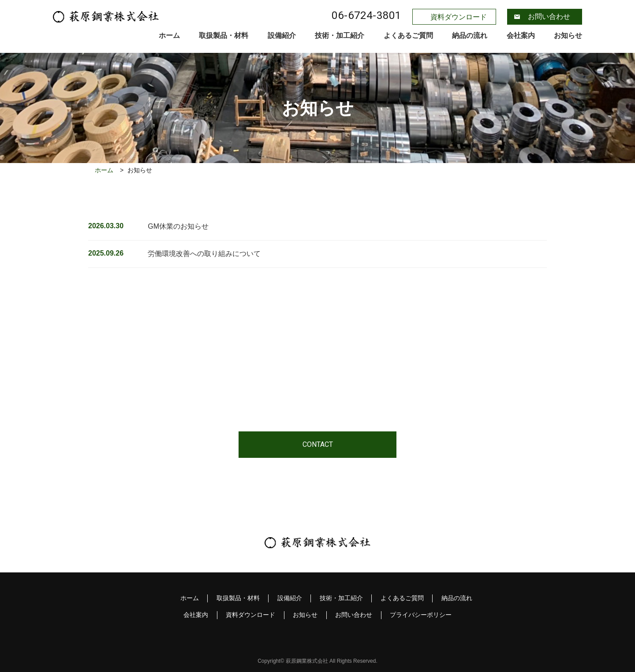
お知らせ (568, 35)
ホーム (169, 35)
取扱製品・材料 (224, 35)
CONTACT (318, 444)
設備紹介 (282, 35)
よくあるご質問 (408, 35)
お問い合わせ (549, 17)
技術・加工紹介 (340, 35)
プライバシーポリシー (422, 615)
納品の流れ (470, 35)
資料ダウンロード (459, 17)
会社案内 (521, 35)
